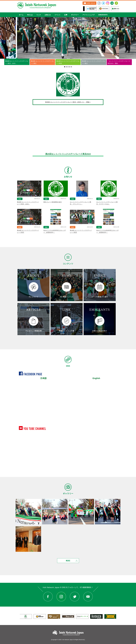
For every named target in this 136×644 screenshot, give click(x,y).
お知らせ (48, 15)
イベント (58, 15)
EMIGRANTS (103, 15)
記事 (66, 15)
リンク (39, 15)
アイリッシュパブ (88, 15)
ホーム (21, 15)
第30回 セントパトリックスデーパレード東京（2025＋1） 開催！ (68, 102)
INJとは (30, 15)
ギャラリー (75, 15)
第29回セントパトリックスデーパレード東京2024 (68, 154)
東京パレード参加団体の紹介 (53, 202)
